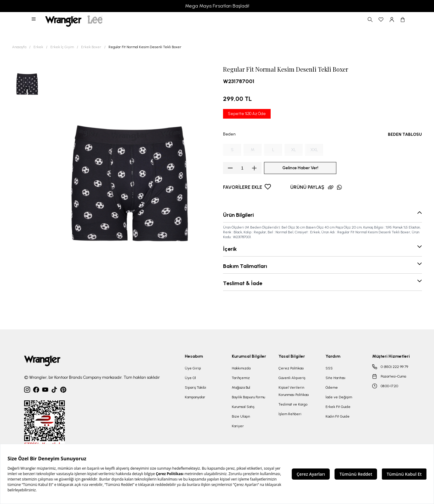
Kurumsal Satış (243, 407)
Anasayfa (19, 47)
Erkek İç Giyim (62, 47)
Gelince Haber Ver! (300, 168)
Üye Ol (190, 378)
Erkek (38, 47)
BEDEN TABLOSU (405, 134)
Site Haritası (335, 378)
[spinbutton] (242, 168)
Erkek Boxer (91, 47)
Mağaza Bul (241, 387)
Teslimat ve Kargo (293, 404)
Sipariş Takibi (195, 387)
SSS (329, 368)
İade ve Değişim (339, 397)
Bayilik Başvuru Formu (248, 397)
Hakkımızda (241, 368)
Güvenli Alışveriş (292, 378)
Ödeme (332, 387)
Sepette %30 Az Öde (247, 114)
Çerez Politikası (291, 368)
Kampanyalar (195, 397)
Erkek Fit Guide (338, 407)
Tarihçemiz (241, 378)
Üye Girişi (193, 368)
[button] (34, 20)
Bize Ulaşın (241, 416)
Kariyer (238, 426)
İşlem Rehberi (290, 414)
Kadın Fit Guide (338, 416)
